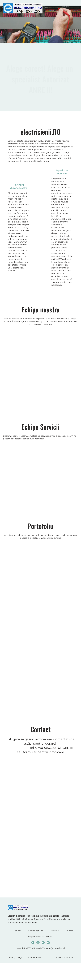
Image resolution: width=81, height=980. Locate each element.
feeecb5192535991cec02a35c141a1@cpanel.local (41, 948)
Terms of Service (35, 958)
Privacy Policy (15, 958)
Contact (71, 931)
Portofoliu (55, 931)
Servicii (17, 931)
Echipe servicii (35, 931)
